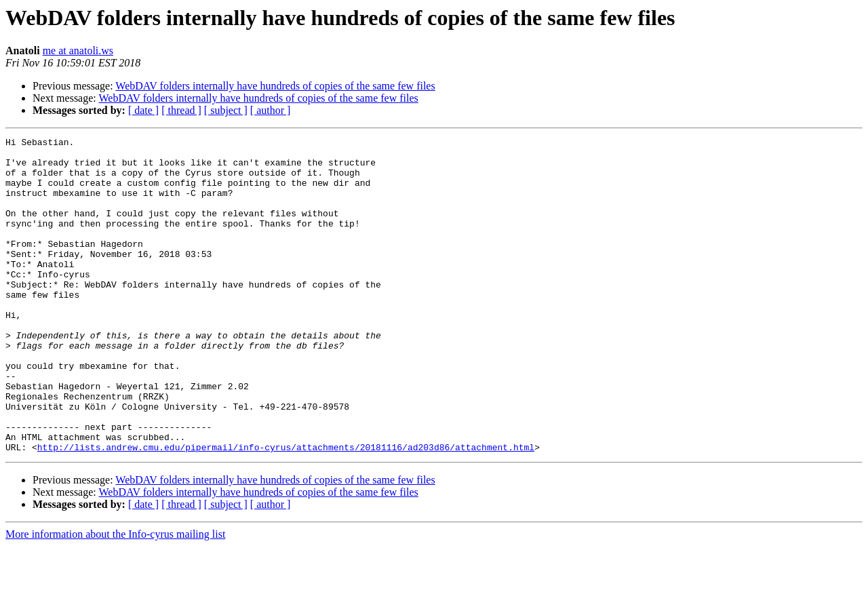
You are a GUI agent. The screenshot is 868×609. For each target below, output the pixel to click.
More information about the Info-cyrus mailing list (115, 597)
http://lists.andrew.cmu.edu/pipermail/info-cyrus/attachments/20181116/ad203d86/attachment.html (286, 510)
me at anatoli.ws (78, 51)
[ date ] (143, 110)
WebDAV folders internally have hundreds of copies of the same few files (275, 86)
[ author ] (271, 110)
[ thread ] (181, 110)
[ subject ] (226, 110)
